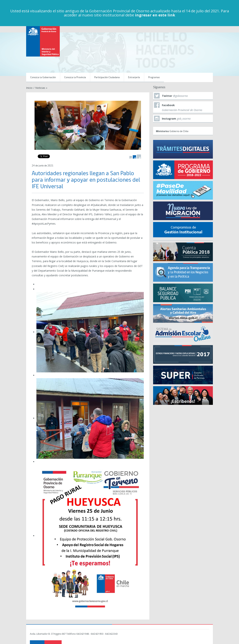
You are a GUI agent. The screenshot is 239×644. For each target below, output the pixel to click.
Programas (154, 78)
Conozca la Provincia (75, 78)
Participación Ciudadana (107, 78)
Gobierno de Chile (183, 131)
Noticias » (41, 88)
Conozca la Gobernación (43, 78)
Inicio (29, 88)
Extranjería (134, 78)
